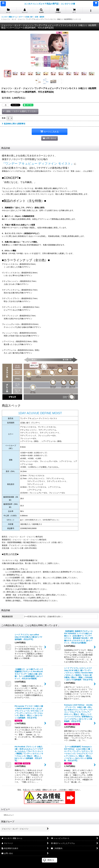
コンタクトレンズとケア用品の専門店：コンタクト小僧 (49, 4)
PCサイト (51, 860)
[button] (3, 4)
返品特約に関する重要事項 (14, 124)
